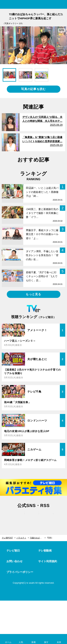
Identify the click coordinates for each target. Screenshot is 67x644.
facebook (34, 517)
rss (48, 517)
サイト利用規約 (48, 561)
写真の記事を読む (33, 89)
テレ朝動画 (45, 551)
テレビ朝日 (13, 551)
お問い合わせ (14, 561)
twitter (19, 517)
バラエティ (21, 538)
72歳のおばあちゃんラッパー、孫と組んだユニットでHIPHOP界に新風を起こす (38, 538)
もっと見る (33, 294)
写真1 (50, 538)
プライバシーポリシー (20, 572)
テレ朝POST (33, 5)
